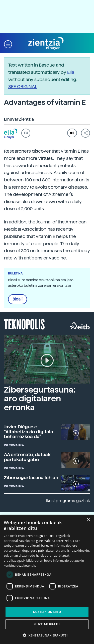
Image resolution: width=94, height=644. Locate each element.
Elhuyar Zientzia (19, 119)
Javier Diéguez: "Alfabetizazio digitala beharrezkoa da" (29, 432)
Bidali (18, 299)
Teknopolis (24, 324)
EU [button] (26, 133)
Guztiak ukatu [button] (47, 624)
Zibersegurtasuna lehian (31, 477)
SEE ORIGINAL (23, 86)
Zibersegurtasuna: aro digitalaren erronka (40, 399)
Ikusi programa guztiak (68, 501)
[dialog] (47, 579)
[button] (8, 44)
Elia (71, 72)
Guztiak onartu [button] (47, 612)
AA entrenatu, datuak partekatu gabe (27, 457)
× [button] (88, 520)
